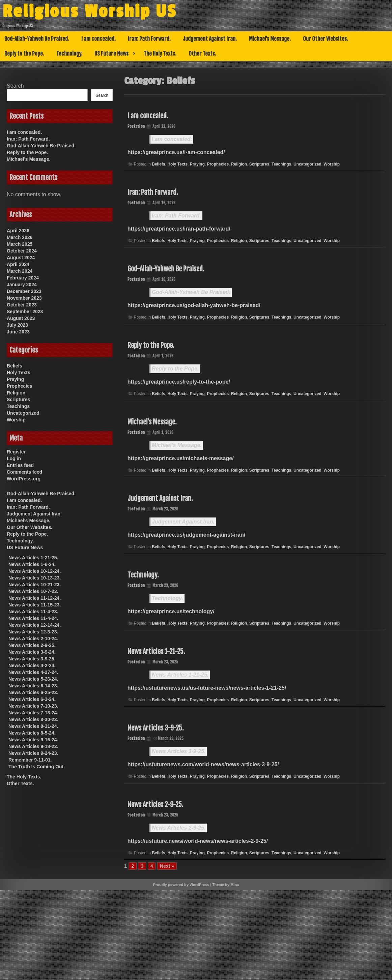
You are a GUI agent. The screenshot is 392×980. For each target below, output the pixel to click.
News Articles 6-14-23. (33, 686)
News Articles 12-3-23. (33, 632)
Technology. (69, 54)
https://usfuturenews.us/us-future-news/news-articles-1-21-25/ (207, 688)
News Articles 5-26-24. (33, 679)
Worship (332, 164)
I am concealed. (99, 39)
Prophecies (218, 164)
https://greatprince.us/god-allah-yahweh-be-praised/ (194, 305)
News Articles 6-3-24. (32, 699)
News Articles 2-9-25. (155, 805)
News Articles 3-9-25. (156, 728)
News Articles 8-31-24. (33, 726)
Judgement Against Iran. (210, 39)
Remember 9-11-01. (30, 760)
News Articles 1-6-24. (32, 564)
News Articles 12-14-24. (35, 625)
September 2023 (25, 311)
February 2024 (23, 278)
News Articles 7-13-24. (33, 713)
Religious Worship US (95, 11)
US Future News (111, 54)
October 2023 (22, 305)
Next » (167, 866)
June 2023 (18, 332)
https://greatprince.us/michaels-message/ (181, 458)
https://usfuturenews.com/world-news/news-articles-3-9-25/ (203, 764)
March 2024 (20, 271)
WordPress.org (24, 479)
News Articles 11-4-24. (33, 618)
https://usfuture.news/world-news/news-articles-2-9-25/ (198, 841)
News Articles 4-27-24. (33, 672)
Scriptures (259, 164)
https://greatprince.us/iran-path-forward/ (179, 229)
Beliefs (158, 164)
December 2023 (24, 291)
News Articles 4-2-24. (32, 665)
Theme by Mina (226, 885)
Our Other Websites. (326, 39)
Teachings (281, 164)
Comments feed (24, 472)
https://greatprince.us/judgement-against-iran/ (186, 535)
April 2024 (18, 264)
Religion (239, 164)
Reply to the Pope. (24, 54)
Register (16, 452)
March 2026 (20, 237)
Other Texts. (202, 54)
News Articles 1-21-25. (156, 651)
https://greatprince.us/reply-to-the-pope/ (179, 382)
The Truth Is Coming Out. (37, 767)
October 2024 (22, 251)
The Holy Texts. (160, 54)
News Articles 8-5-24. (32, 733)
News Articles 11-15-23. (35, 605)
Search (15, 86)
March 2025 (20, 244)
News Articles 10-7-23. (33, 591)
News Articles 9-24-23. (33, 753)
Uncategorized (307, 164)
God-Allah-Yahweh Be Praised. (37, 39)
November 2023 (24, 298)
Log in (14, 458)
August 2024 (21, 258)
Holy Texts (177, 164)
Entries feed (20, 465)
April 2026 (18, 231)
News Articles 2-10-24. (33, 639)
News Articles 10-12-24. (35, 571)
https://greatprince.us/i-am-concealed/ (176, 152)
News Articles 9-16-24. (33, 740)
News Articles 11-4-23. (33, 612)
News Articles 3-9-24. (32, 652)
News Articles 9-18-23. (33, 746)
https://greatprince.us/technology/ (171, 611)
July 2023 (17, 325)
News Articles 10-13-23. (35, 578)
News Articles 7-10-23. (33, 706)
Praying (197, 164)
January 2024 (22, 285)
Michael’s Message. (270, 39)
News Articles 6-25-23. (33, 692)
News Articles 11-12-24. (35, 598)
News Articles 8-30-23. (33, 719)
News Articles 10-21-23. (35, 585)
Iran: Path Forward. (149, 39)
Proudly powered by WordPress (181, 885)
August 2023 (21, 318)
